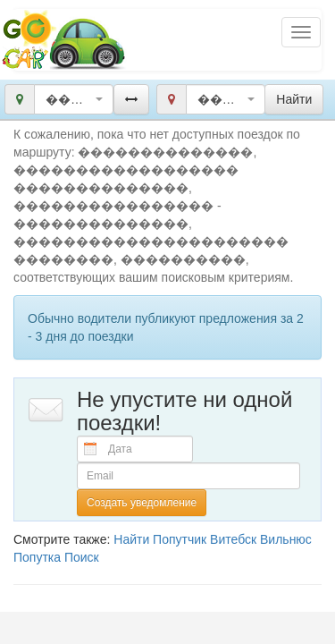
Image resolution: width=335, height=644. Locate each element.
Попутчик (180, 539)
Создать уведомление (142, 503)
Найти (131, 539)
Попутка (37, 557)
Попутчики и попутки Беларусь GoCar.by (64, 40)
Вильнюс (286, 539)
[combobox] (74, 99)
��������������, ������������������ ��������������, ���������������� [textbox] (68, 99)
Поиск (82, 557)
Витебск (233, 539)
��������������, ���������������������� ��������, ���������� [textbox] (220, 99)
